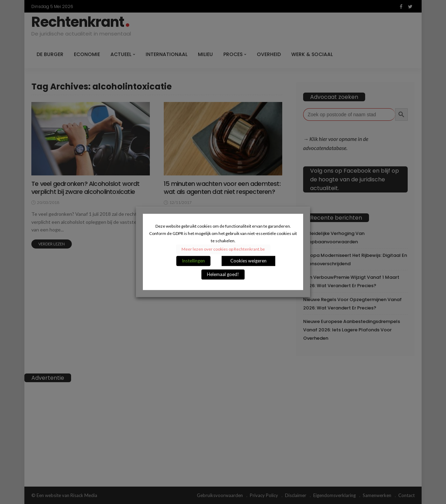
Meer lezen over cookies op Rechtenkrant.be (223, 249)
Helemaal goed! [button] (223, 275)
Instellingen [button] (193, 261)
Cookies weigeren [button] (248, 261)
